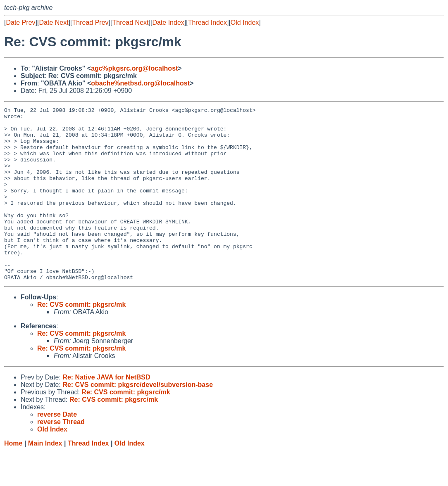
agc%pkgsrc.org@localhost (134, 68)
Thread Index (207, 23)
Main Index (45, 478)
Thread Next (130, 23)
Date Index (168, 23)
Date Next (54, 23)
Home (13, 478)
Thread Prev (91, 23)
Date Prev (20, 23)
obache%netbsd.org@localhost (140, 83)
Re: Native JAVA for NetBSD (106, 412)
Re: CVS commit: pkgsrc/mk (81, 339)
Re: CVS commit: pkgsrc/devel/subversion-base (138, 419)
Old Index (245, 23)
